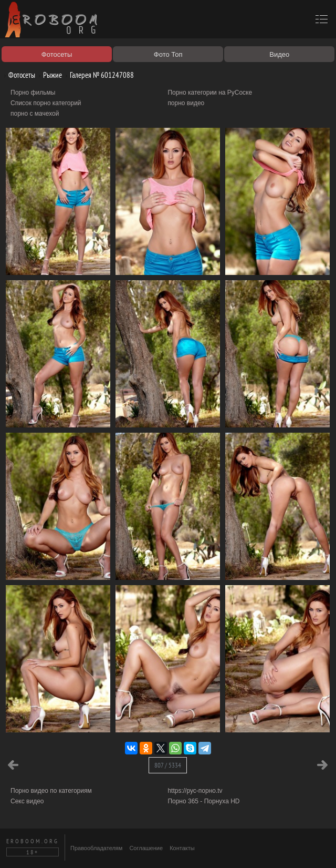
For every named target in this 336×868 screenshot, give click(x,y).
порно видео (186, 103)
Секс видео (27, 801)
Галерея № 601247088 (98, 75)
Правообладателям (96, 848)
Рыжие (49, 75)
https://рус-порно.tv (195, 791)
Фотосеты (18, 75)
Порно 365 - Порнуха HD (203, 801)
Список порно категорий (46, 103)
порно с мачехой (35, 114)
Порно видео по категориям (51, 791)
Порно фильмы (33, 93)
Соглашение (146, 848)
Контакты (182, 848)
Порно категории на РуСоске (210, 93)
